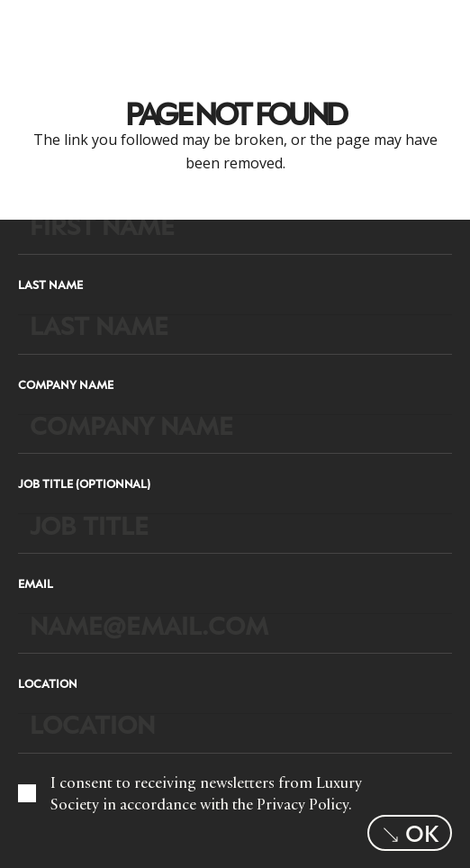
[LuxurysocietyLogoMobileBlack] (41, 27)
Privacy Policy (303, 804)
